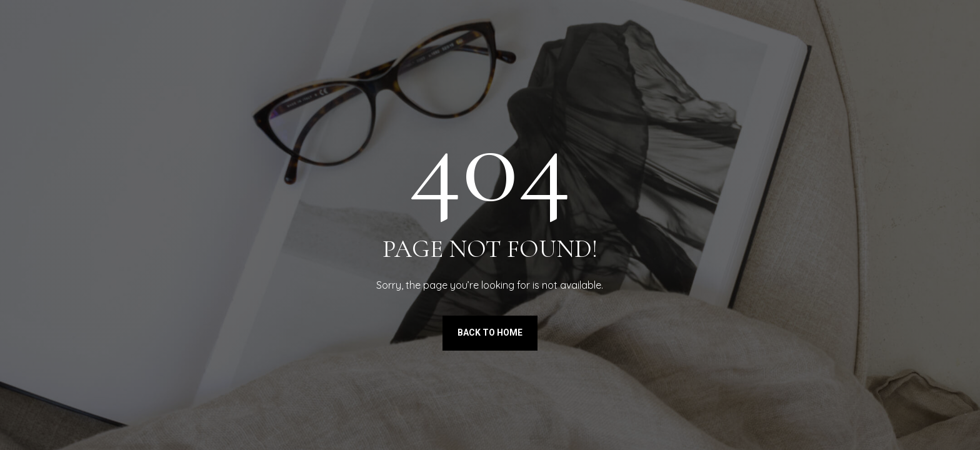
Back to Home (490, 332)
